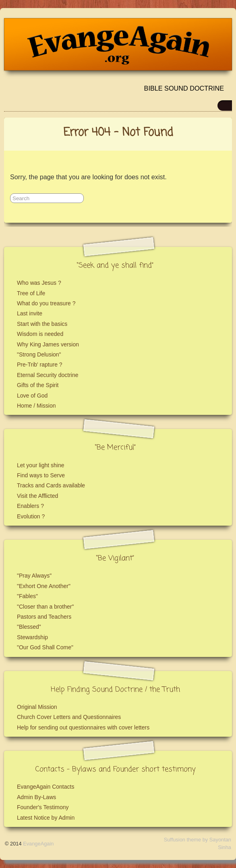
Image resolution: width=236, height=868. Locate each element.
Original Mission (37, 707)
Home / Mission (36, 406)
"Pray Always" (34, 576)
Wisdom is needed (40, 334)
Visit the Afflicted (37, 496)
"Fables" (27, 596)
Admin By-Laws (36, 797)
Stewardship (32, 637)
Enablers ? (30, 506)
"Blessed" (29, 627)
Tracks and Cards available (51, 485)
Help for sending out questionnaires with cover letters (83, 727)
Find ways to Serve (41, 475)
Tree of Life (31, 293)
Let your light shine (41, 465)
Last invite (30, 313)
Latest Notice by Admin (46, 818)
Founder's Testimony (43, 807)
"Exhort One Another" (44, 586)
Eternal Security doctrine (48, 375)
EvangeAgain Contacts (46, 787)
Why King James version (48, 344)
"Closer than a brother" (45, 607)
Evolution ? (31, 516)
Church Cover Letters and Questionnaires (69, 717)
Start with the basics (42, 324)
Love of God (32, 396)
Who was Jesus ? (39, 283)
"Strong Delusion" (39, 354)
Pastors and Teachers (44, 617)
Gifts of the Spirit (38, 385)
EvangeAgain (38, 844)
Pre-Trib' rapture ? (40, 365)
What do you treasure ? (46, 303)
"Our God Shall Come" (45, 647)
